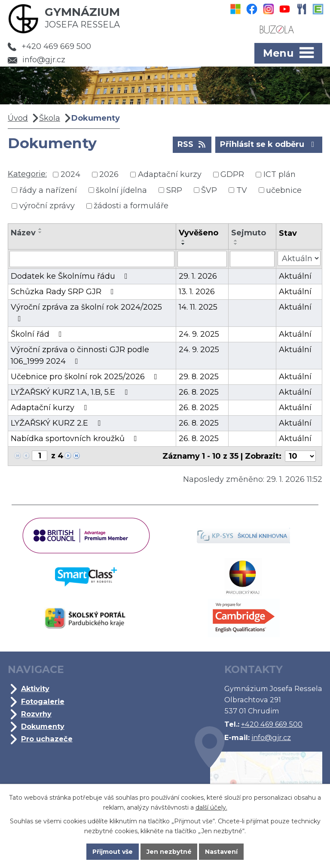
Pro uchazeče (47, 739)
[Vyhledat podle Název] (92, 259)
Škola (50, 118)
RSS (192, 144)
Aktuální (295, 276)
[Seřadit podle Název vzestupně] (40, 229)
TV (242, 190)
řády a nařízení (48, 190)
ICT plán (280, 174)
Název (23, 233)
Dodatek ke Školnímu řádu (71, 276)
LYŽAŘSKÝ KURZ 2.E (57, 423)
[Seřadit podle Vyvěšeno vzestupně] (183, 241)
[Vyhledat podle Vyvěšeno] (202, 259)
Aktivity (35, 688)
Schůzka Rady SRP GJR (64, 292)
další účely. (211, 807)
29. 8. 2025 (199, 377)
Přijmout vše (113, 852)
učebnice (284, 190)
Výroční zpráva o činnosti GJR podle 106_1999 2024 (80, 355)
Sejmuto (249, 233)
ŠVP (209, 190)
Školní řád (38, 334)
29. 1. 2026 (198, 276)
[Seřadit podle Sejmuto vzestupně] (236, 241)
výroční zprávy (47, 206)
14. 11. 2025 (198, 307)
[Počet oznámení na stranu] (300, 456)
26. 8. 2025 (199, 392)
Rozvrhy (36, 714)
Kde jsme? (258, 780)
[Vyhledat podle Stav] (299, 258)
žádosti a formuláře (131, 206)
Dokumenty (43, 726)
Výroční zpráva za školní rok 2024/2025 (86, 312)
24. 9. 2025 (199, 334)
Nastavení (222, 852)
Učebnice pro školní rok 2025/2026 (86, 377)
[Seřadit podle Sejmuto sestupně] (236, 244)
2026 (109, 174)
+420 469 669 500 (49, 46)
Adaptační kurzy (170, 174)
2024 (70, 174)
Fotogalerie (43, 701)
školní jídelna (121, 190)
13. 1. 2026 (197, 292)
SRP (174, 190)
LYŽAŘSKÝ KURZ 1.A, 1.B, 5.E (71, 392)
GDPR (232, 174)
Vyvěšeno (199, 233)
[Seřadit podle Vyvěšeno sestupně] (183, 244)
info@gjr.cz (37, 60)
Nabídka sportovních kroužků (76, 439)
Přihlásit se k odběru (269, 144)
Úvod (18, 118)
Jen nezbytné (169, 852)
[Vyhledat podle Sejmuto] (252, 259)
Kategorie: (27, 174)
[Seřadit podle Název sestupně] (40, 232)
